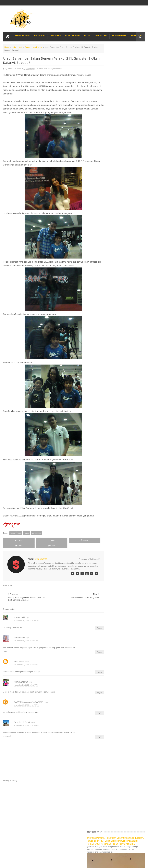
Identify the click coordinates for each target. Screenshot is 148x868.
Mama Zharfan (21, 682)
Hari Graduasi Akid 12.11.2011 (120, 395)
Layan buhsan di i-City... (117, 324)
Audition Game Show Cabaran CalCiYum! (125, 419)
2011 (108, 274)
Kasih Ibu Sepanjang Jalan (118, 374)
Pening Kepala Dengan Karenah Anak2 (123, 473)
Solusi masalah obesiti (114, 576)
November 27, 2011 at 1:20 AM (26, 666)
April (110, 499)
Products (40, 35)
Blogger (142, 848)
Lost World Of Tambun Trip (115, 535)
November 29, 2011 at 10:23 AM (26, 706)
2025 (108, 222)
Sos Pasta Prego (111, 573)
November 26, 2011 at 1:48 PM (26, 642)
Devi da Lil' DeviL (22, 723)
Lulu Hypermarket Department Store (119, 563)
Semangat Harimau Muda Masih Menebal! (125, 317)
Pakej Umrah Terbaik (113, 570)
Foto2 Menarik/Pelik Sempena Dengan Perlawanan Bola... (123, 329)
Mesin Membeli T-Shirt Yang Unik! (121, 295)
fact (20, 47)
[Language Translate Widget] (117, 202)
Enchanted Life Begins (32, 848)
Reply (92, 629)
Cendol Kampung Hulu (114, 567)
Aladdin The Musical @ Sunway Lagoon (124, 448)
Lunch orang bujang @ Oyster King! (122, 340)
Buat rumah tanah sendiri (115, 579)
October (111, 477)
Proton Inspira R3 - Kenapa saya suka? (124, 438)
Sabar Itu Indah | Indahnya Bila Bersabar (124, 412)
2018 (108, 248)
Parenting (101, 35)
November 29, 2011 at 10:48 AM (26, 726)
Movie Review (22, 35)
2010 (108, 515)
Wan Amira (19, 662)
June (110, 492)
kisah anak (37, 47)
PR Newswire (119, 35)
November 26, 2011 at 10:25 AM (26, 621)
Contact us (138, 840)
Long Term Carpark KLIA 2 (115, 544)
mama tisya (19, 638)
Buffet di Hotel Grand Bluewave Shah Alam (122, 560)
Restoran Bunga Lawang (115, 582)
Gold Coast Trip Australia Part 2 (117, 554)
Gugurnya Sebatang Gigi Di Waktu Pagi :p (125, 378)
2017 (108, 252)
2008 (108, 522)
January (111, 510)
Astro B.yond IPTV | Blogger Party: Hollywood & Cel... (122, 428)
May (110, 496)
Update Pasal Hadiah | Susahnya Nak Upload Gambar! (123, 403)
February (112, 507)
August (111, 485)
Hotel (88, 35)
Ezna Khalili (19, 618)
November (112, 280)
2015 (108, 259)
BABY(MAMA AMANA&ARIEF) (29, 703)
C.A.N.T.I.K (112, 451)
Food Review (73, 35)
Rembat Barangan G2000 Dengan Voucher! (125, 388)
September (112, 481)
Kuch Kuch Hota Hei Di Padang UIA (122, 423)
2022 (108, 233)
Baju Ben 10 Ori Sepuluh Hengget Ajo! (123, 408)
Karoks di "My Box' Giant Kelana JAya (123, 391)
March (110, 503)
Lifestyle (55, 35)
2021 (108, 237)
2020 (108, 241)
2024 (108, 226)
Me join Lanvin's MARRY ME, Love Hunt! (124, 399)
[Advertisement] (50, 807)
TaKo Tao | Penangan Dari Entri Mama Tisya (126, 347)
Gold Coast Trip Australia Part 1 (117, 550)
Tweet (12, 544)
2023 (108, 230)
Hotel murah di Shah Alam (115, 557)
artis (14, 47)
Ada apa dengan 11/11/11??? (119, 321)
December (112, 277)
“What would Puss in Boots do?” (120, 415)
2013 (108, 266)
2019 (108, 244)
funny (27, 47)
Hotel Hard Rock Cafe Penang (117, 547)
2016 (108, 255)
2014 (108, 263)
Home (7, 47)
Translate (119, 206)
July (109, 488)
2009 (108, 519)
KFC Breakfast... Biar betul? (119, 343)
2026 (108, 219)
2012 (108, 270)
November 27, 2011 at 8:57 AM (26, 686)
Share (31, 544)
